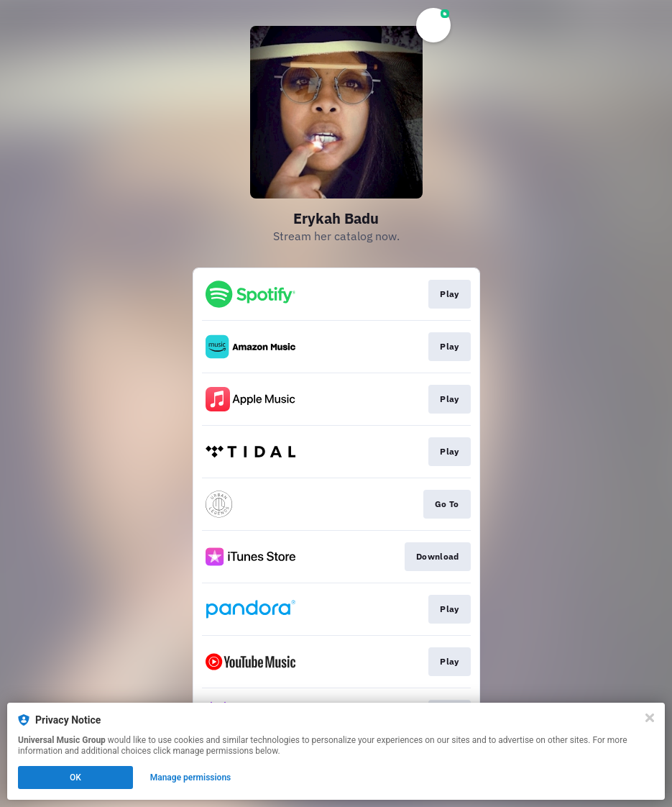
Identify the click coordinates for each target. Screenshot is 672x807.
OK (75, 778)
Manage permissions (191, 778)
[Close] (650, 718)
